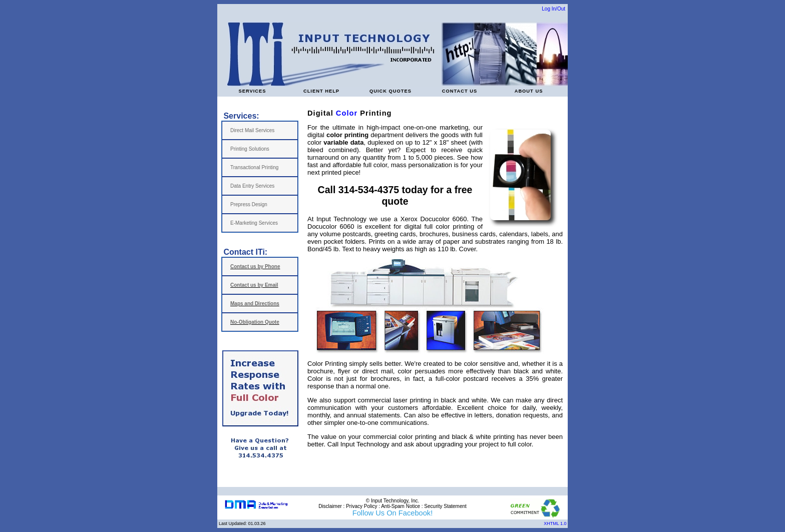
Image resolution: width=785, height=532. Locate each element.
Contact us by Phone (255, 267)
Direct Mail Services (252, 130)
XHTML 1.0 (556, 523)
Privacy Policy (361, 506)
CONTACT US (460, 91)
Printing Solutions (250, 149)
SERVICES (252, 91)
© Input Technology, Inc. (393, 501)
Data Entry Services (252, 186)
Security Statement (445, 506)
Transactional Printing (254, 167)
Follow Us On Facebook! (392, 513)
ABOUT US (529, 91)
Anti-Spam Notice (401, 506)
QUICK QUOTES (390, 91)
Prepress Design (249, 204)
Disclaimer (330, 506)
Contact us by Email (254, 285)
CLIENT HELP (321, 91)
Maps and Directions (255, 304)
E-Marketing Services (254, 223)
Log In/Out (553, 9)
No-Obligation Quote (255, 322)
